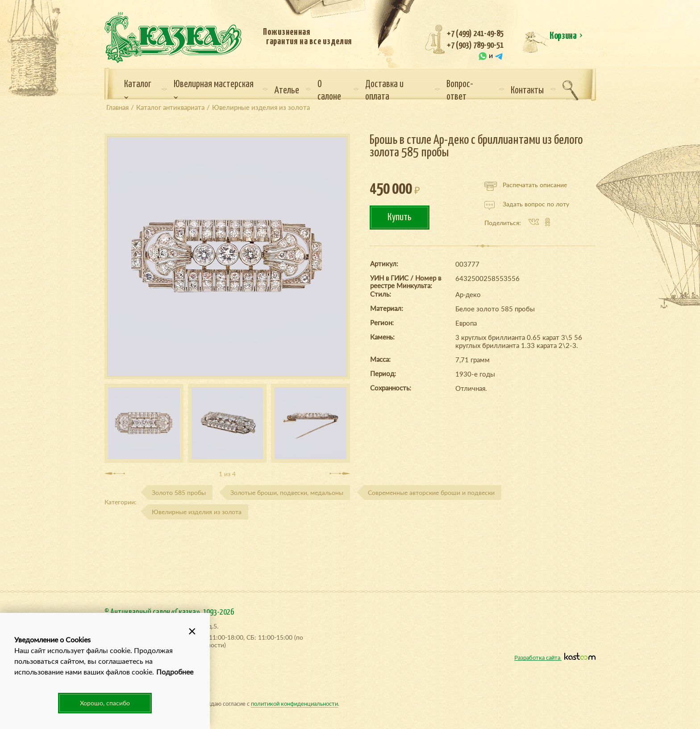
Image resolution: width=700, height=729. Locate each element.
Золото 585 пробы (179, 492)
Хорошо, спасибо (105, 703)
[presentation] (115, 473)
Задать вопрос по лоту (527, 204)
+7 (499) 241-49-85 (475, 34)
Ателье (287, 91)
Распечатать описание (526, 185)
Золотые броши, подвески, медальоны (287, 492)
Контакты (527, 91)
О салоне (329, 91)
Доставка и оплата (384, 91)
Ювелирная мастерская (214, 89)
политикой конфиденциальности (294, 703)
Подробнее (175, 672)
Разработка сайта (555, 657)
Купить (400, 217)
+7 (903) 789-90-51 (475, 45)
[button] (192, 631)
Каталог (138, 89)
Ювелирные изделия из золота (197, 512)
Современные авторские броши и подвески (431, 492)
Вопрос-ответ (460, 91)
